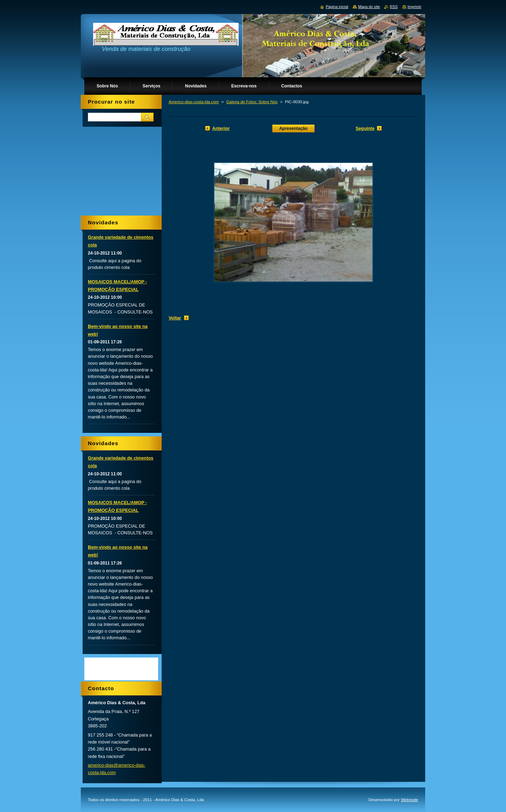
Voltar (175, 318)
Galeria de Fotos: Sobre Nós (252, 102)
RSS (394, 7)
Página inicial (337, 7)
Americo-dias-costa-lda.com (194, 102)
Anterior (221, 128)
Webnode (410, 800)
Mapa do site (369, 7)
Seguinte (365, 128)
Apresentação (293, 128)
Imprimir (414, 7)
